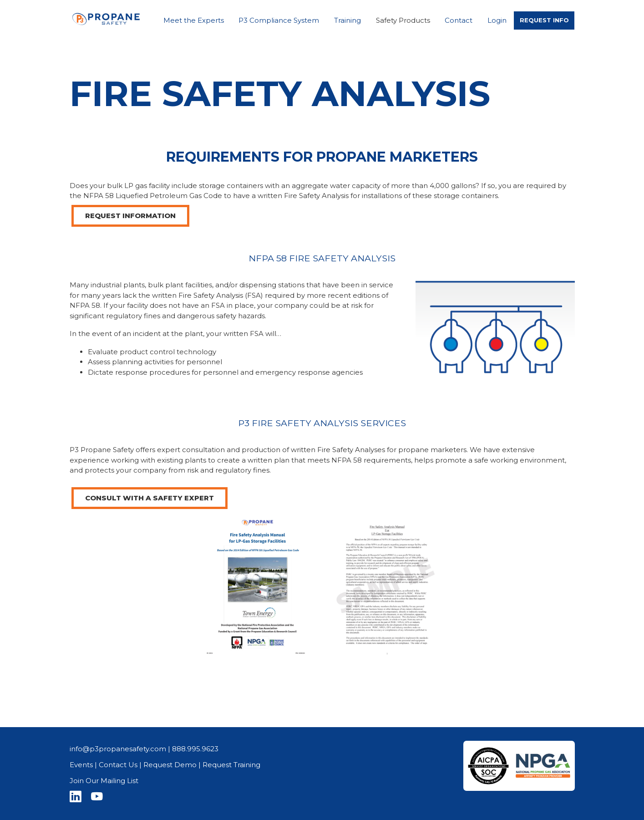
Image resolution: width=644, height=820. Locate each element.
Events (81, 765)
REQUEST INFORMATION (130, 216)
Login (497, 20)
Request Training (231, 765)
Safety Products (403, 20)
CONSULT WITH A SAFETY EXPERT (150, 498)
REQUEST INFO (544, 20)
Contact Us (118, 765)
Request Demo (170, 765)
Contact (459, 20)
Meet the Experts (194, 20)
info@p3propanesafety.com (118, 749)
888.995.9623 (195, 749)
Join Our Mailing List (104, 781)
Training (347, 20)
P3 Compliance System (279, 20)
